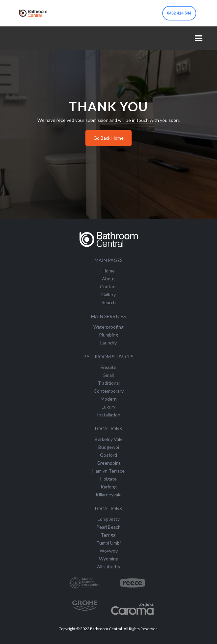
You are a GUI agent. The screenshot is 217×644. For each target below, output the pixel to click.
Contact (108, 286)
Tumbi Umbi (108, 543)
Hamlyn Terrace (108, 471)
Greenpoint (109, 463)
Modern (109, 399)
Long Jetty (109, 519)
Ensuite (108, 367)
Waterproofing (108, 327)
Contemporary (109, 391)
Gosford (108, 455)
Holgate (108, 479)
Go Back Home (108, 138)
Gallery (108, 294)
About (108, 279)
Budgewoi (109, 447)
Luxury (108, 407)
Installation (109, 415)
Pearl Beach (108, 527)
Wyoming (109, 559)
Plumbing (108, 335)
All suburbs (108, 567)
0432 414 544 (179, 13)
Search (109, 302)
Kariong (109, 487)
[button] (199, 38)
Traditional (109, 383)
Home (109, 271)
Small (108, 375)
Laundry (108, 343)
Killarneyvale (109, 495)
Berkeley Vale (109, 439)
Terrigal (108, 535)
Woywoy (109, 551)
